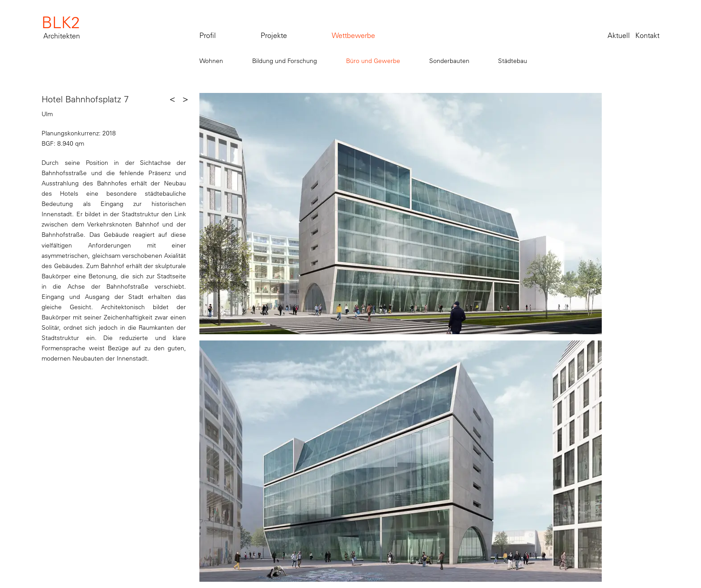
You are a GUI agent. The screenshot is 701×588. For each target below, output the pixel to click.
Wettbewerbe (353, 35)
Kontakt (647, 35)
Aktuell (619, 35)
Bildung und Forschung (285, 61)
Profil (208, 35)
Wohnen (211, 61)
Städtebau (513, 61)
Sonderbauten (449, 61)
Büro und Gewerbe (373, 61)
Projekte (274, 35)
